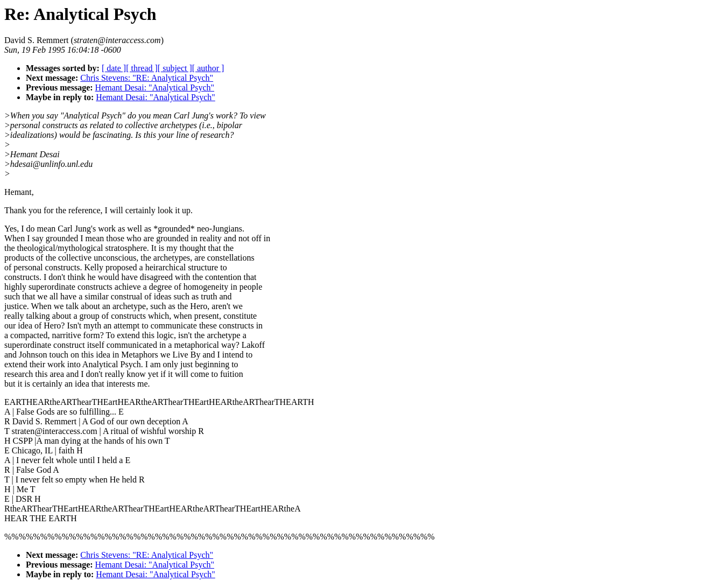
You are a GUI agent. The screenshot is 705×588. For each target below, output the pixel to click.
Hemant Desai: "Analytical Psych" (155, 87)
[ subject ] (175, 68)
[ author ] (208, 68)
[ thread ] (142, 68)
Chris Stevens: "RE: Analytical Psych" (147, 78)
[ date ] (114, 68)
